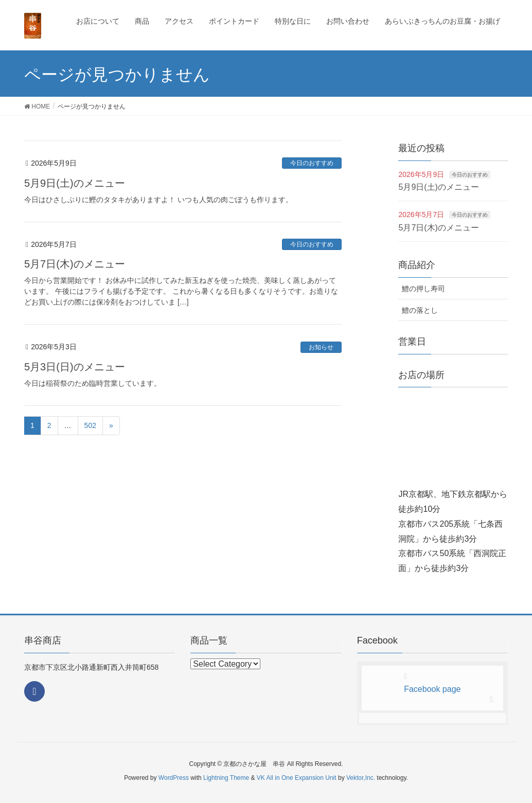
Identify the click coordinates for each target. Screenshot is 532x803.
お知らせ (321, 347)
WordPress (174, 778)
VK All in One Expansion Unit (297, 778)
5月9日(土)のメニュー (75, 183)
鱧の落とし (420, 310)
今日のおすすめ (312, 163)
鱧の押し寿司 (423, 289)
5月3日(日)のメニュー (75, 367)
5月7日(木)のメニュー (75, 264)
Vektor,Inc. (361, 778)
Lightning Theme (226, 778)
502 (90, 425)
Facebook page (432, 689)
